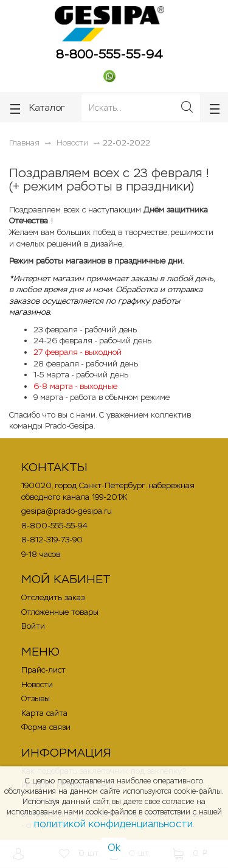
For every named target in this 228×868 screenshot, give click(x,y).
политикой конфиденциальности (113, 824)
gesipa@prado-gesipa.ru (67, 511)
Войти (33, 626)
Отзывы (36, 698)
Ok (114, 848)
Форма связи (46, 727)
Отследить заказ (53, 597)
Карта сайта (44, 713)
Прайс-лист (43, 670)
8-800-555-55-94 (109, 54)
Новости (37, 684)
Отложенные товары (60, 612)
